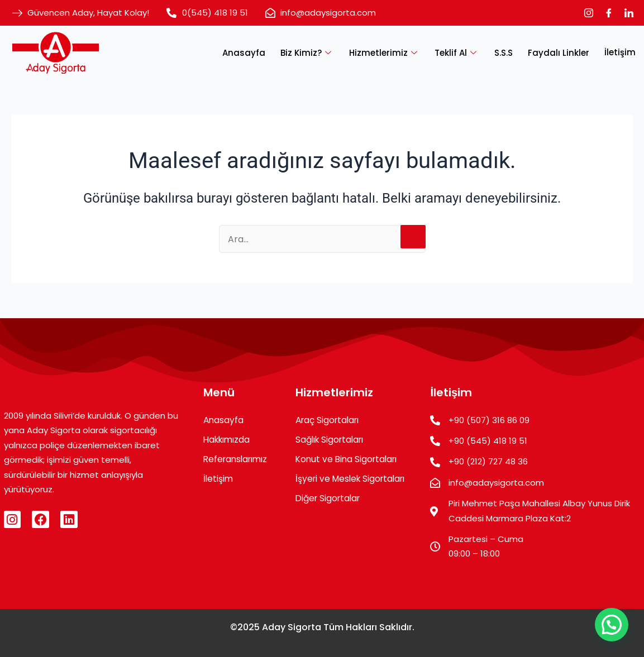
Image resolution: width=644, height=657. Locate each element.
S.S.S (507, 52)
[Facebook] (609, 13)
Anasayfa (253, 52)
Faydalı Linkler (560, 52)
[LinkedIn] (629, 13)
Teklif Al (462, 52)
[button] (612, 625)
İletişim (620, 52)
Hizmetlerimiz (391, 52)
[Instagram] (589, 13)
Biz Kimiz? (315, 52)
